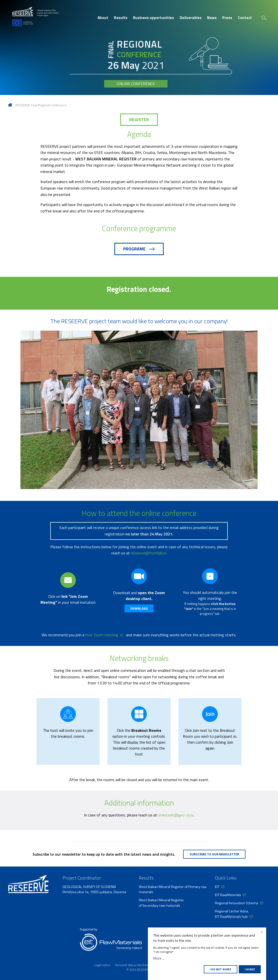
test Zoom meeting (102, 635)
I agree (250, 969)
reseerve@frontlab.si (148, 553)
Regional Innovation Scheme (237, 903)
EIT (217, 887)
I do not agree (221, 969)
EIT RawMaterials (228, 895)
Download (139, 608)
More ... (159, 958)
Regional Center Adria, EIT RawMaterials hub (232, 914)
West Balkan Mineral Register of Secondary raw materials (161, 903)
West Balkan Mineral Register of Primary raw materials (173, 889)
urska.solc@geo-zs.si (176, 815)
